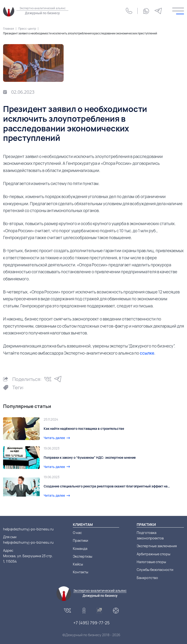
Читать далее (54, 438)
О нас (77, 533)
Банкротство (147, 578)
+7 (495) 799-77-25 (91, 623)
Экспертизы (83, 556)
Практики (80, 540)
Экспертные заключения (157, 546)
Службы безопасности (155, 570)
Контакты (81, 572)
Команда (80, 549)
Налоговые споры (151, 562)
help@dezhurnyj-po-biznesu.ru (28, 529)
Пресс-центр (27, 29)
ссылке (147, 353)
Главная (9, 29)
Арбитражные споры (154, 554)
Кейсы (78, 564)
